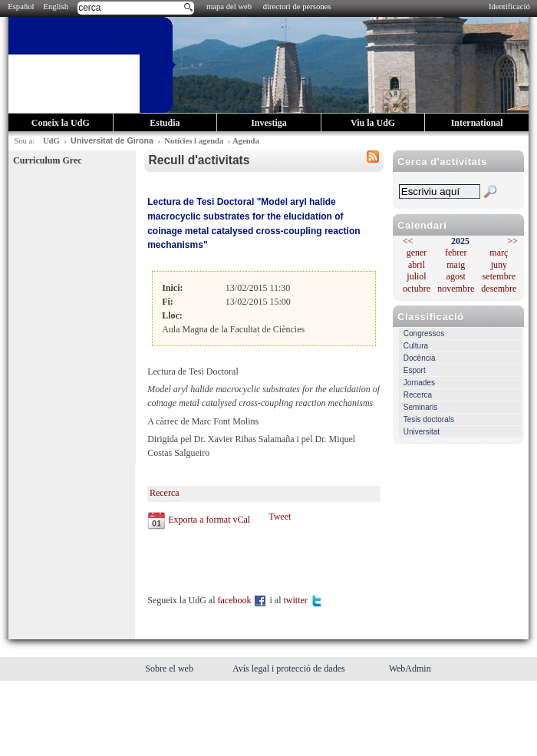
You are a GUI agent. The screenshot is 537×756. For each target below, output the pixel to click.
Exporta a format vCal (209, 519)
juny (499, 265)
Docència (420, 358)
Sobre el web (170, 669)
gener (417, 253)
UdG (51, 141)
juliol (416, 276)
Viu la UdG (373, 123)
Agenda (246, 141)
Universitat (422, 432)
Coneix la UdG (61, 123)
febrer (456, 253)
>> (512, 241)
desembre (499, 289)
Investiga (269, 123)
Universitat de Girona (112, 140)
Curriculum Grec (47, 160)
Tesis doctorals (429, 419)
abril (417, 265)
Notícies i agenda (194, 141)
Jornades (419, 383)
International (477, 123)
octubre (417, 289)
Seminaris (420, 407)
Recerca (418, 395)
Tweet (280, 517)
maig (456, 265)
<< (408, 241)
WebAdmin (410, 669)
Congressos (424, 333)
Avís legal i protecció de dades (290, 669)
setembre (499, 276)
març (499, 253)
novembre (456, 289)
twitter (303, 600)
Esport (415, 370)
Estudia (165, 123)
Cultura (416, 346)
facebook (243, 600)
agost (456, 276)
